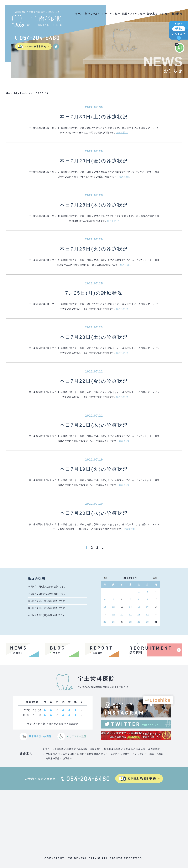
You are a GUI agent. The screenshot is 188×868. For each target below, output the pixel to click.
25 (105, 622)
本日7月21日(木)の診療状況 (94, 425)
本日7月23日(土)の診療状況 (94, 337)
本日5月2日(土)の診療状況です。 (47, 587)
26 (113, 622)
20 (122, 614)
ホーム (79, 14)
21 (130, 614)
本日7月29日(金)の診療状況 (94, 161)
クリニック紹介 (111, 14)
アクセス (165, 14)
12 (113, 607)
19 (113, 614)
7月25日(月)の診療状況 (94, 293)
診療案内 (152, 14)
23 (147, 614)
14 (130, 607)
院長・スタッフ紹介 (134, 14)
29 (139, 622)
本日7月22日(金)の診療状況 (94, 381)
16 (147, 607)
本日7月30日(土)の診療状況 (94, 117)
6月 (106, 578)
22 (139, 614)
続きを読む (122, 133)
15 (139, 607)
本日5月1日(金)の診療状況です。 (47, 594)
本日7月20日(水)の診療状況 (94, 513)
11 (105, 607)
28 (130, 622)
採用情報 (177, 14)
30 (147, 622)
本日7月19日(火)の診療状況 (94, 469)
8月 (155, 578)
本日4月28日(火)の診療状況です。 (48, 608)
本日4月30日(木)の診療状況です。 (48, 601)
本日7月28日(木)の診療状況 (94, 205)
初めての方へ (93, 14)
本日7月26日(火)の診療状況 (94, 249)
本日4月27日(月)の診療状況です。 (48, 615)
